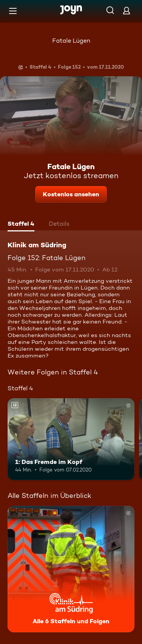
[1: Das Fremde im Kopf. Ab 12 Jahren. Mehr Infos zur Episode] (71, 439)
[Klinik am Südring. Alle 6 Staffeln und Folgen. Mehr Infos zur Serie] (71, 569)
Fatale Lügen (71, 41)
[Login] (126, 10)
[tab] (21, 225)
